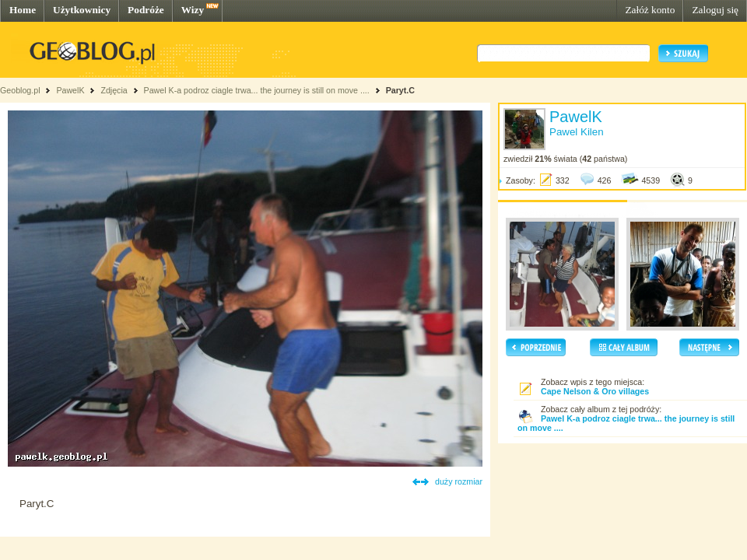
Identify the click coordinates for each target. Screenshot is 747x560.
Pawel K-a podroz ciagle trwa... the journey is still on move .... (257, 90)
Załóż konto (650, 10)
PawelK (70, 90)
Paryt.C (400, 90)
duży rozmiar (459, 481)
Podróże (146, 10)
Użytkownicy (82, 10)
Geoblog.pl (20, 90)
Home (23, 10)
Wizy (193, 10)
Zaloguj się (715, 10)
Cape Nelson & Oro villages (595, 391)
